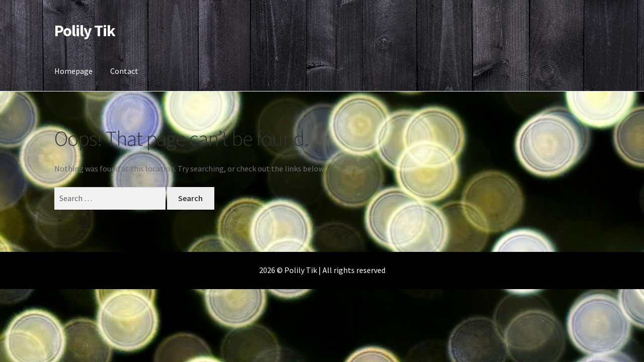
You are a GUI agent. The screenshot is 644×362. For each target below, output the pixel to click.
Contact (124, 71)
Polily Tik (85, 31)
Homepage (73, 71)
